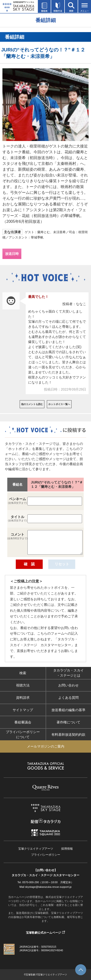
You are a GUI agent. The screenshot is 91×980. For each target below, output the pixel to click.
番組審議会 (23, 722)
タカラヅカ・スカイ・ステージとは (68, 673)
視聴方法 (23, 685)
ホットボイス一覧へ (59, 404)
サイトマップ (23, 710)
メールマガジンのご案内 (46, 746)
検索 (23, 673)
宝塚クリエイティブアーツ (36, 849)
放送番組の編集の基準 (68, 710)
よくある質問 (68, 698)
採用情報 (67, 849)
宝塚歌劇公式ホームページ (43, 933)
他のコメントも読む (32, 404)
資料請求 (23, 698)
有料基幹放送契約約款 (68, 735)
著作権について (68, 722)
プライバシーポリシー (46, 855)
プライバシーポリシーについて (23, 734)
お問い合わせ (68, 685)
